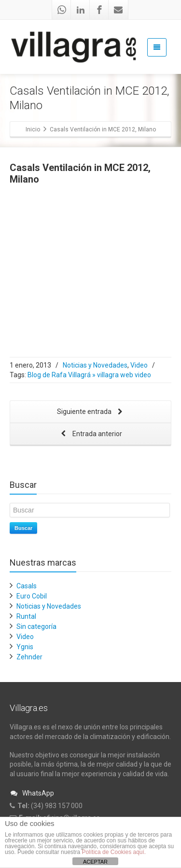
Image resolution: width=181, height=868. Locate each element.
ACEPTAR (95, 862)
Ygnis (25, 647)
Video (139, 365)
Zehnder (29, 657)
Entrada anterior (91, 434)
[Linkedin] (81, 10)
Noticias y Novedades (95, 365)
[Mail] (118, 10)
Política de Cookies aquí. (114, 852)
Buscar (23, 528)
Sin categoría (36, 626)
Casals (27, 586)
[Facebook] (99, 10)
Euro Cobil (32, 596)
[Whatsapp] (62, 10)
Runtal (26, 616)
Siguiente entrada (91, 412)
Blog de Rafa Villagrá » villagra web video (89, 375)
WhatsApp (32, 793)
